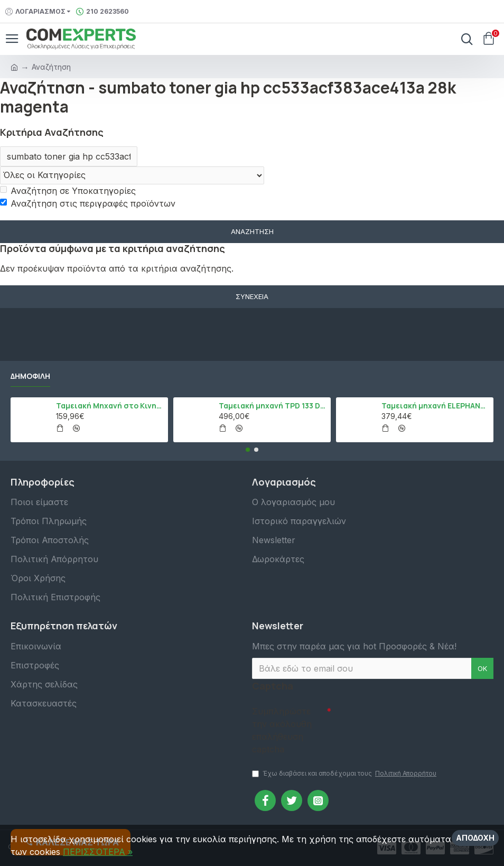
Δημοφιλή (30, 376)
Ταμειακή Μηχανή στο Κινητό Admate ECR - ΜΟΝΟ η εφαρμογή (110, 406)
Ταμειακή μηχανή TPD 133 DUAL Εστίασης (273, 406)
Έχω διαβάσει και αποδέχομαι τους (345, 774)
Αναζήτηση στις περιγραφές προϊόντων (88, 203)
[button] (248, 450)
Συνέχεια (252, 296)
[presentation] (405, 720)
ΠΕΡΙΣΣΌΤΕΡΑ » (98, 852)
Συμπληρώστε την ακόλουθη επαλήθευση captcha (282, 730)
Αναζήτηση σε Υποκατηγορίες (68, 191)
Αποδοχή (475, 838)
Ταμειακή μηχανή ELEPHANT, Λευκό (436, 406)
